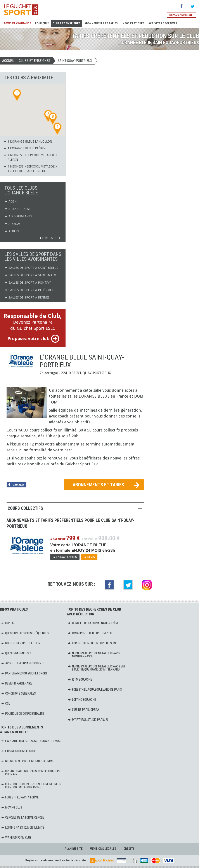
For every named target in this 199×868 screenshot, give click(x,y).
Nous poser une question (21, 643)
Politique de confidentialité (22, 714)
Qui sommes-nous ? (16, 653)
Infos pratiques (133, 23)
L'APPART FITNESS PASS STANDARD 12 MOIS (31, 741)
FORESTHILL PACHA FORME (20, 797)
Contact (9, 623)
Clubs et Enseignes (67, 23)
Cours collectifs (25, 508)
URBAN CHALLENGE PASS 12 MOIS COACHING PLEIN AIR (31, 773)
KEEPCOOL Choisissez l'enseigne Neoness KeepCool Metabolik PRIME (31, 786)
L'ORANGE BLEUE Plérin (24, 148)
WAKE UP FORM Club (16, 838)
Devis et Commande (17, 23)
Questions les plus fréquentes (25, 633)
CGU (6, 704)
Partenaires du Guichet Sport (24, 673)
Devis (91, 557)
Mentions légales (103, 849)
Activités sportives (163, 23)
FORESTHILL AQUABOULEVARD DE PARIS (95, 690)
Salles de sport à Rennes (27, 297)
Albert (12, 231)
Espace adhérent (182, 15)
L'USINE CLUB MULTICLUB (18, 751)
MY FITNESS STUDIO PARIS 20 (88, 720)
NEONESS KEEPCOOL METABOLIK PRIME (27, 761)
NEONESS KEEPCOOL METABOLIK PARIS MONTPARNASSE (94, 655)
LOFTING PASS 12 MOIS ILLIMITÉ (23, 828)
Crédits (129, 849)
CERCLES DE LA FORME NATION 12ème (94, 623)
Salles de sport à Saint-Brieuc (31, 268)
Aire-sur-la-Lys (18, 216)
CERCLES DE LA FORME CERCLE (22, 817)
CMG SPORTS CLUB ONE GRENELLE (91, 633)
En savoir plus (67, 557)
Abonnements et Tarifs (101, 23)
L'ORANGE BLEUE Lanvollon (28, 142)
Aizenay (12, 224)
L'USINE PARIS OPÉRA (84, 710)
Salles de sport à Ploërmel (29, 290)
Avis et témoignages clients (23, 663)
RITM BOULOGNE (80, 679)
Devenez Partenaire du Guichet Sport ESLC (33, 328)
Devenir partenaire (17, 683)
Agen (10, 201)
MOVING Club (12, 807)
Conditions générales (18, 693)
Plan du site (74, 849)
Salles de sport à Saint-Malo (30, 275)
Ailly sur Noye (18, 209)
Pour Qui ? (42, 23)
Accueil (8, 61)
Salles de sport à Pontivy (28, 283)
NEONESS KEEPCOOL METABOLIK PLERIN (30, 157)
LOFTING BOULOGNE (82, 700)
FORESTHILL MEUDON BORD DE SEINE (93, 643)
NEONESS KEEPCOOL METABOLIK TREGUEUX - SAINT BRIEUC (30, 169)
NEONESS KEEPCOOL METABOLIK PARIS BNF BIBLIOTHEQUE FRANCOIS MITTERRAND (97, 668)
